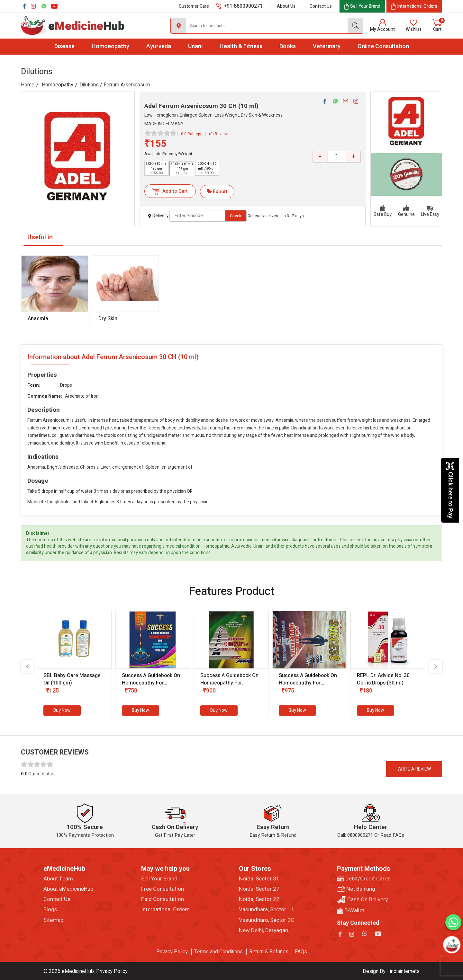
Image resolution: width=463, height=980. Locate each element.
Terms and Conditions (218, 952)
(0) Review (218, 134)
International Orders (165, 910)
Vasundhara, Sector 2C (267, 920)
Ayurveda (159, 46)
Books (288, 46)
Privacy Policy (172, 952)
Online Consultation (383, 46)
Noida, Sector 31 (259, 879)
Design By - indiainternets (391, 971)
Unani (195, 46)
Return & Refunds (269, 952)
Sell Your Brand (159, 879)
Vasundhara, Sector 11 (266, 910)
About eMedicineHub (68, 889)
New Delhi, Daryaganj (264, 931)
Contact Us (321, 6)
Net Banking (356, 889)
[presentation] (27, 667)
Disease (64, 46)
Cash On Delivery (362, 900)
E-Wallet (351, 911)
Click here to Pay (450, 490)
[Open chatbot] (452, 945)
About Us (286, 6)
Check (236, 216)
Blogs (50, 910)
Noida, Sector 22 (259, 899)
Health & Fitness (241, 46)
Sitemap (53, 920)
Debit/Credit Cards (364, 879)
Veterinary (327, 46)
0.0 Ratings (191, 134)
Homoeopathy (110, 46)
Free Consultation (163, 889)
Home (28, 85)
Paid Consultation (163, 899)
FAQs (301, 952)
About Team (58, 879)
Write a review (414, 769)
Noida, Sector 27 (259, 889)
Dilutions (89, 85)
